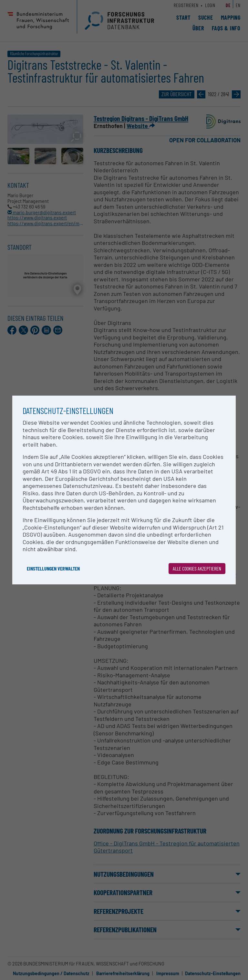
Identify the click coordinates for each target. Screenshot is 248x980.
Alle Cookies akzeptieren (197, 568)
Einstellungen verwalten (53, 568)
